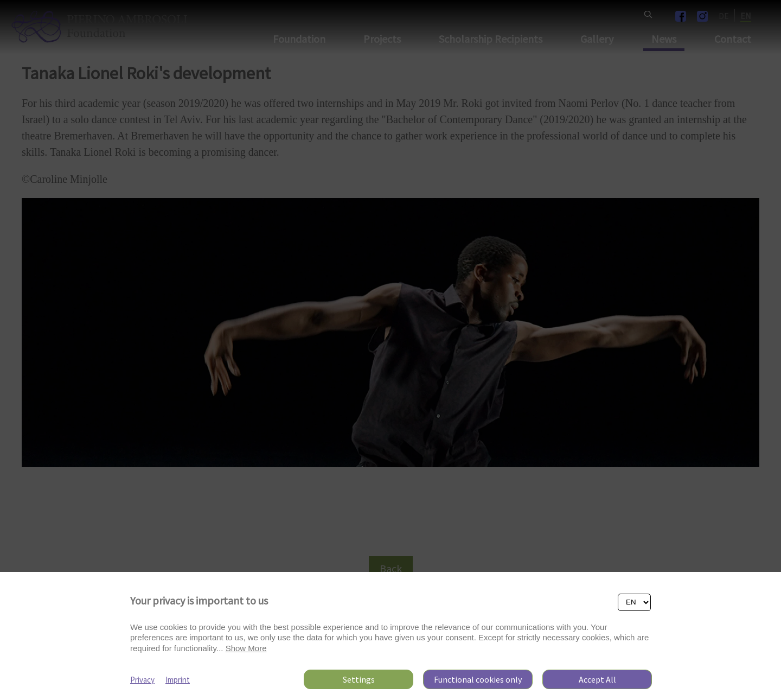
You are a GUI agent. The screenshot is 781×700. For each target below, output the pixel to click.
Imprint (178, 680)
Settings (359, 679)
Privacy (142, 680)
